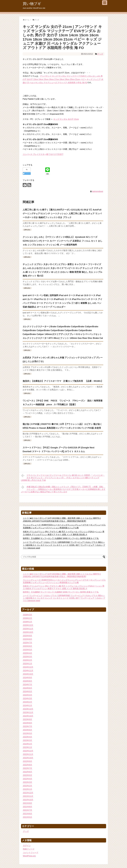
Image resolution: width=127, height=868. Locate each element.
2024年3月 (28, 699)
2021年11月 (28, 796)
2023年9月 (28, 719)
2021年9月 (28, 803)
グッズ (100, 54)
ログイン (27, 846)
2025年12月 (28, 625)
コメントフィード (31, 853)
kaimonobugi (98, 191)
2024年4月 (28, 695)
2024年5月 (28, 692)
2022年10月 (28, 758)
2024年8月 (28, 681)
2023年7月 (28, 726)
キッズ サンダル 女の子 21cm (66, 119)
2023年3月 (28, 740)
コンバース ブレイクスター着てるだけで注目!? (43, 154)
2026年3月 (28, 615)
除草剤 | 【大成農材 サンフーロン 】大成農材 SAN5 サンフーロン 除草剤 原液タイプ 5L (61, 538)
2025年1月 (28, 664)
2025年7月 (28, 643)
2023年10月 (28, 716)
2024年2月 (28, 702)
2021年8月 (28, 807)
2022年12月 (28, 751)
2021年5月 (28, 817)
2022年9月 (28, 761)
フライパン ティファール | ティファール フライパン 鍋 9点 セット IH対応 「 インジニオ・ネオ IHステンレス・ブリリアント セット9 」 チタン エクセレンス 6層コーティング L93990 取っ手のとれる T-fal (63, 477)
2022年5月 (28, 775)
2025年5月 (28, 650)
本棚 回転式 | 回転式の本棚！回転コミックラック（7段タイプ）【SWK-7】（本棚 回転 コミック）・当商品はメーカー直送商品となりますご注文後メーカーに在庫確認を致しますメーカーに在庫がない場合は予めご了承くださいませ (63, 489)
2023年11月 (28, 712)
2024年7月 (28, 685)
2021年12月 (28, 793)
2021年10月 (28, 800)
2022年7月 (28, 768)
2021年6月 (28, 814)
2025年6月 (28, 646)
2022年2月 (28, 786)
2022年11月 (28, 754)
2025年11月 (28, 629)
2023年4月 (28, 737)
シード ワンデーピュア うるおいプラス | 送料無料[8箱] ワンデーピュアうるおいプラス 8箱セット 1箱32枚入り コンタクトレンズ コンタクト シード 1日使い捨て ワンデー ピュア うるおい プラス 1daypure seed (64, 545)
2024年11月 (28, 671)
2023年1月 (28, 747)
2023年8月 (28, 723)
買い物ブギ (32, 4)
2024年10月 (28, 674)
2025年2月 (28, 660)
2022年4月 (28, 779)
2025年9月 (28, 636)
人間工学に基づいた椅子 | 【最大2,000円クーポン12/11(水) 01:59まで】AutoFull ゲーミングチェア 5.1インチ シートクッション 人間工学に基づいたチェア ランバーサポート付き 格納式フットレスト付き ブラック (62, 214)
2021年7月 (28, 810)
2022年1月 (28, 789)
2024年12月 (28, 667)
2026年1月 (28, 622)
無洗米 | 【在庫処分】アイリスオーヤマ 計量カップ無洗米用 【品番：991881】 (63, 381)
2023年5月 (28, 733)
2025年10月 (28, 632)
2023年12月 (28, 709)
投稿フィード (29, 849)
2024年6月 (28, 688)
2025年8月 (28, 639)
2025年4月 (28, 653)
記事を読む (27, 230)
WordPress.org (29, 856)
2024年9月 (28, 678)
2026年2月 (28, 618)
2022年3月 (28, 782)
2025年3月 (28, 657)
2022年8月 (28, 765)
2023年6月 (28, 730)
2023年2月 (28, 744)
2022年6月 (28, 772)
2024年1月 (28, 706)
